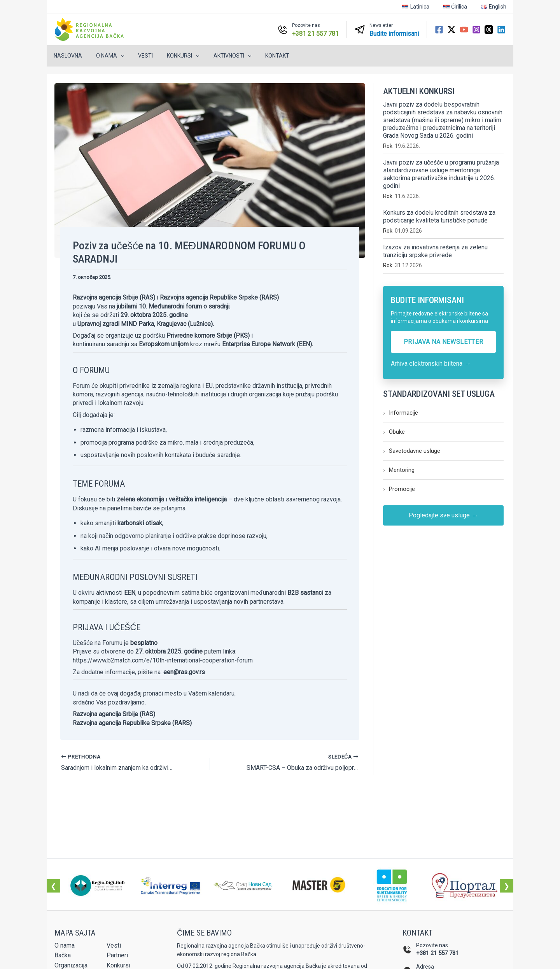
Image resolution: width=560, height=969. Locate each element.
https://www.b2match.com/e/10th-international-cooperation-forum (163, 660)
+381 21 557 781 (437, 953)
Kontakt (260, 56)
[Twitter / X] (451, 30)
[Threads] (489, 30)
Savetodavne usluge (412, 451)
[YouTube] (464, 30)
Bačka (63, 955)
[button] (116, 56)
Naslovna (66, 56)
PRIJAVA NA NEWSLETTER (443, 342)
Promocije (399, 489)
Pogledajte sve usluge (444, 515)
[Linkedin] (501, 30)
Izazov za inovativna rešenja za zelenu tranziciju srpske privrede (435, 251)
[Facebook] (439, 30)
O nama (105, 56)
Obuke (394, 432)
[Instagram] (476, 30)
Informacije (401, 413)
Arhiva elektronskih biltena (431, 364)
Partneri (117, 955)
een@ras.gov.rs (184, 672)
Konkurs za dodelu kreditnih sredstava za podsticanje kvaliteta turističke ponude (439, 216)
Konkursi (172, 56)
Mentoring (399, 470)
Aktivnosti (218, 56)
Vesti (138, 56)
